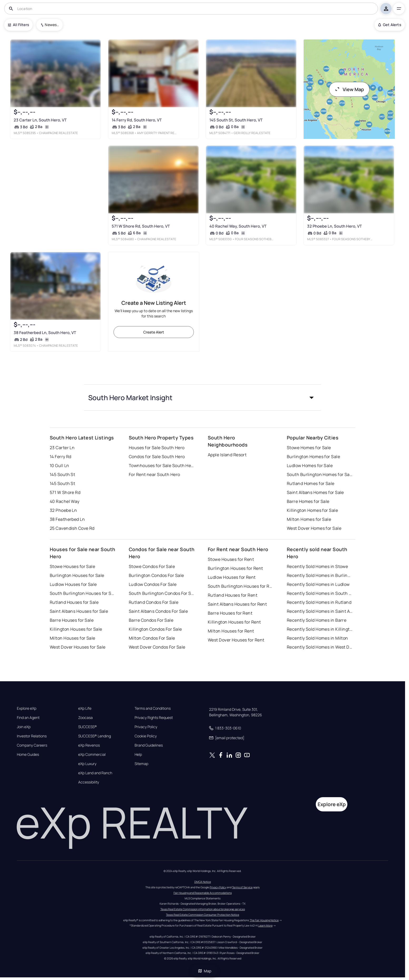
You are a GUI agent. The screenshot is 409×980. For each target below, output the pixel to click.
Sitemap (141, 764)
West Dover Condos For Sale (157, 647)
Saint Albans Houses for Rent (237, 604)
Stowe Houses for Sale (72, 566)
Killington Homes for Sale (312, 510)
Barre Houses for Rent (230, 613)
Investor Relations (32, 736)
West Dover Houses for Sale (78, 647)
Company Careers (32, 745)
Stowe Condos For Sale (152, 566)
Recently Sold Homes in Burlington (320, 575)
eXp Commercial (92, 754)
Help (138, 754)
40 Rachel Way (65, 501)
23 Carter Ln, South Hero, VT (40, 120)
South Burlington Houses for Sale (83, 593)
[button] (203, 398)
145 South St (62, 474)
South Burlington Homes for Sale (320, 474)
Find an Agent (28, 718)
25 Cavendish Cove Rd (72, 528)
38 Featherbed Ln (67, 519)
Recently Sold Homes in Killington (320, 629)
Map (205, 971)
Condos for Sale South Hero (157, 457)
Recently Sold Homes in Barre (317, 620)
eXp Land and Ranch (95, 773)
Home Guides (28, 754)
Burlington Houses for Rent (235, 568)
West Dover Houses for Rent (236, 640)
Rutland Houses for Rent (233, 595)
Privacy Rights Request (154, 718)
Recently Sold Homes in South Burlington (320, 593)
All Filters (18, 25)
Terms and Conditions (153, 708)
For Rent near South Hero (154, 474)
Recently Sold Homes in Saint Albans (320, 611)
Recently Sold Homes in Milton (317, 638)
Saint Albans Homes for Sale (315, 492)
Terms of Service (242, 887)
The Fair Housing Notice (264, 920)
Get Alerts (390, 25)
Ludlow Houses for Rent (232, 577)
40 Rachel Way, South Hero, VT (238, 226)
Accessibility (89, 782)
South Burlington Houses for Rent (241, 586)
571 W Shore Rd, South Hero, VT (141, 226)
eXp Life (85, 708)
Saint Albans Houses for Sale (79, 611)
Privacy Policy (146, 727)
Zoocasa (85, 718)
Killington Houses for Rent (234, 622)
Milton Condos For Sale (152, 638)
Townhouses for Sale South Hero (162, 465)
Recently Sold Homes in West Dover (320, 647)
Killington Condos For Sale (155, 629)
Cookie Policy (146, 736)
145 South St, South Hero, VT (236, 120)
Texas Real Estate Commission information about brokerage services (203, 909)
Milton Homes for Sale (309, 519)
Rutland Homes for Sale (311, 483)
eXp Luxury (87, 764)
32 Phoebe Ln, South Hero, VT (334, 226)
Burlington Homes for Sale (313, 457)
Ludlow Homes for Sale (310, 465)
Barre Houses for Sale (72, 620)
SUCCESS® (88, 727)
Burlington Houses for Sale (77, 575)
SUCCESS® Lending (95, 736)
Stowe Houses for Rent (231, 559)
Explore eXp (27, 708)
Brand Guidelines (149, 745)
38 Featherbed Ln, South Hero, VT (45, 332)
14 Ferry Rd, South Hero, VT (137, 120)
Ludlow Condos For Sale (153, 584)
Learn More (265, 925)
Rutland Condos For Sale (154, 602)
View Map (349, 89)
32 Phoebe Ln (63, 510)
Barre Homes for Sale (308, 501)
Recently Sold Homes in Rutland (319, 602)
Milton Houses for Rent (231, 631)
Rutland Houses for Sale (74, 602)
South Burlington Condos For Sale (162, 593)
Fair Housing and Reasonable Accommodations (203, 893)
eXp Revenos (89, 745)
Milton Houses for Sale (73, 638)
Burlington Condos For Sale (156, 575)
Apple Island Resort (227, 455)
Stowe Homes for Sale (309, 448)
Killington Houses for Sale (76, 629)
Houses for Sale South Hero (157, 448)
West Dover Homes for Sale (314, 528)
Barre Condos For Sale (151, 620)
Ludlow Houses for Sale (73, 584)
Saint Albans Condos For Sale (158, 611)
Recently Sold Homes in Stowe (317, 566)
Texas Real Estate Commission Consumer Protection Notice (203, 915)
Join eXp (24, 727)
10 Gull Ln (59, 465)
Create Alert (154, 332)
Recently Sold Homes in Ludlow (318, 584)
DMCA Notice (203, 882)
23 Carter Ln (62, 448)
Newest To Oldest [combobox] (52, 25)
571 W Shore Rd (65, 492)
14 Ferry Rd (61, 457)
